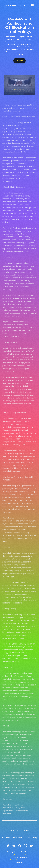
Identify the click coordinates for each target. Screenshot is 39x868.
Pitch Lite (19, 863)
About (28, 838)
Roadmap (6, 838)
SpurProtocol (15, 5)
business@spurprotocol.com (20, 860)
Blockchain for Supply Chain (14, 811)
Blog (35, 838)
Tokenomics (18, 838)
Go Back (19, 61)
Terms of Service (25, 855)
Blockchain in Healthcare (13, 808)
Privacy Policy (14, 855)
